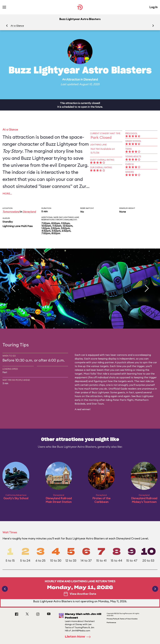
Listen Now (79, 637)
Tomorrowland (11, 212)
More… (7, 194)
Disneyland (91, 79)
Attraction (73, 79)
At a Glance (17, 26)
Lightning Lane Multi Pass (18, 226)
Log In (153, 7)
